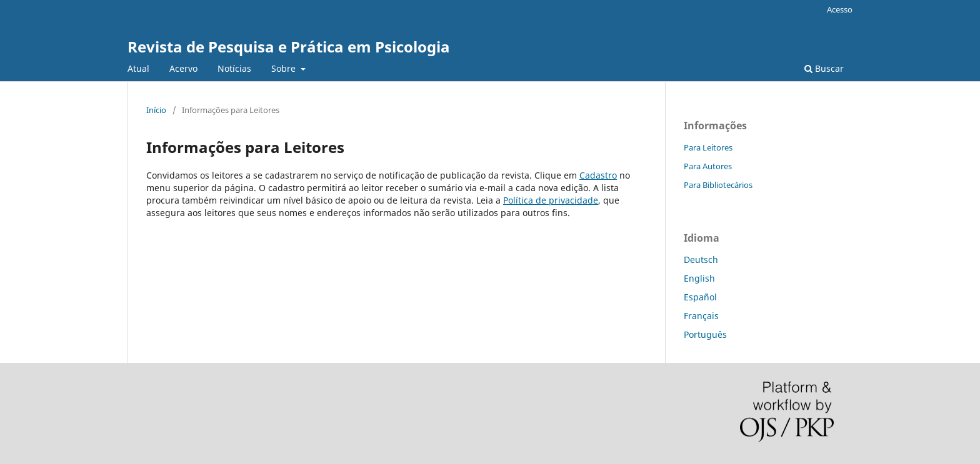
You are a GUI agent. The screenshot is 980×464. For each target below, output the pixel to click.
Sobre (285, 68)
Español (700, 297)
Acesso (840, 9)
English (699, 278)
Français (701, 316)
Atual (138, 68)
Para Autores (708, 166)
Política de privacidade (551, 200)
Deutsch (701, 259)
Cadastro (598, 175)
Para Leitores (708, 147)
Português (705, 334)
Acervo (183, 68)
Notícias (234, 68)
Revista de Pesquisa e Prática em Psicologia (289, 47)
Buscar (824, 68)
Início (156, 110)
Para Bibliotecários (718, 185)
